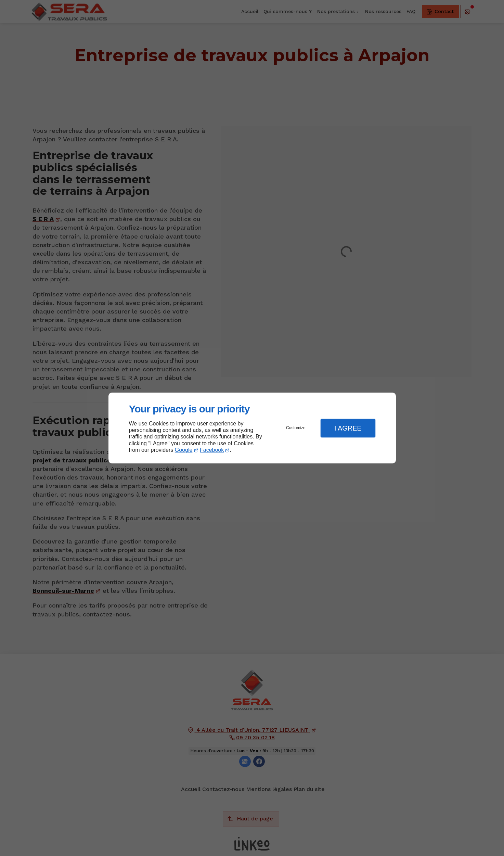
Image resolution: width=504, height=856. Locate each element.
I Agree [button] (348, 428)
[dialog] (252, 428)
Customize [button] (296, 428)
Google (184, 450)
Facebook (212, 450)
